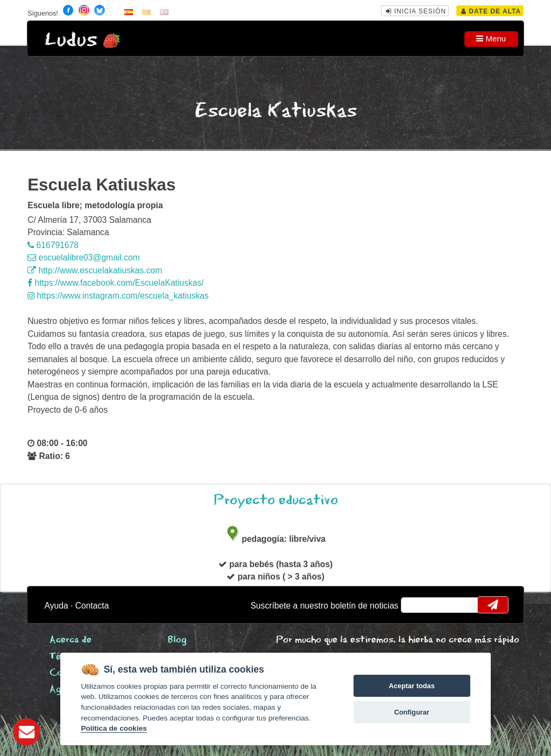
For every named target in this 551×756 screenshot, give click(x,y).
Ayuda (56, 606)
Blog (177, 640)
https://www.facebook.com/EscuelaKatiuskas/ (116, 283)
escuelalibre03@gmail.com (84, 257)
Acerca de (70, 640)
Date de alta (491, 11)
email (416, 605)
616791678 (53, 245)
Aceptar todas (411, 686)
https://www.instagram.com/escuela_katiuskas (118, 296)
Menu (491, 38)
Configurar (411, 712)
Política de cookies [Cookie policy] (114, 728)
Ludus (71, 40)
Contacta (92, 606)
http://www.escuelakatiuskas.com (95, 270)
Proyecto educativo (276, 500)
